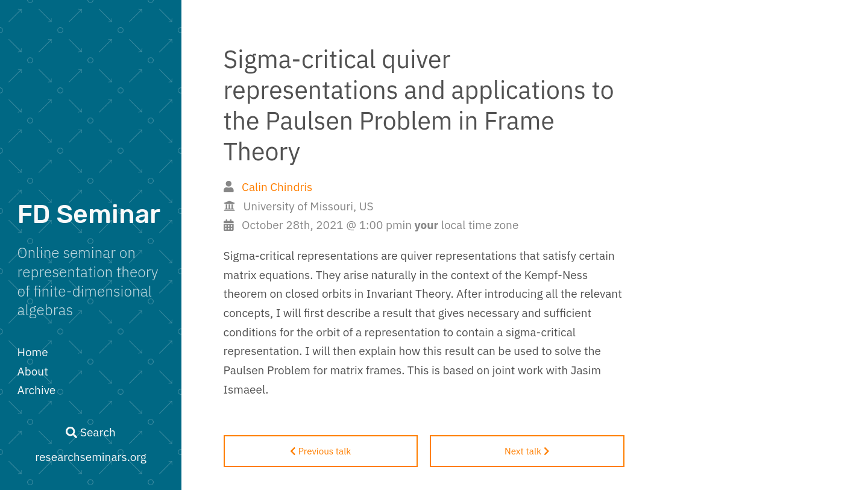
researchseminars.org (91, 457)
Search (90, 432)
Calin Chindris (277, 187)
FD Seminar (89, 214)
